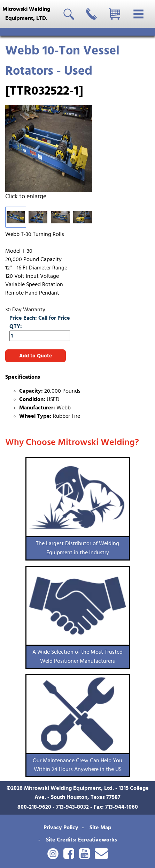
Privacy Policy (61, 828)
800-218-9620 (34, 807)
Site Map (100, 828)
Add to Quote (36, 356)
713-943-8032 (72, 807)
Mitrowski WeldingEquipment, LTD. (26, 14)
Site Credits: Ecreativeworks (82, 840)
